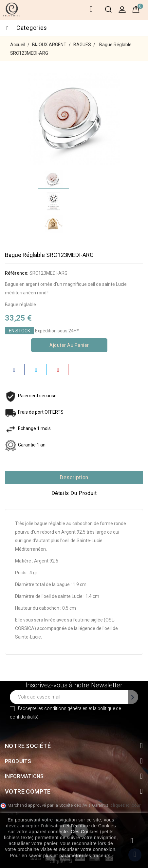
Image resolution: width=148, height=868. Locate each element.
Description (74, 477)
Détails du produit (74, 493)
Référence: (17, 273)
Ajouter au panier (69, 345)
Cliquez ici (61, 861)
